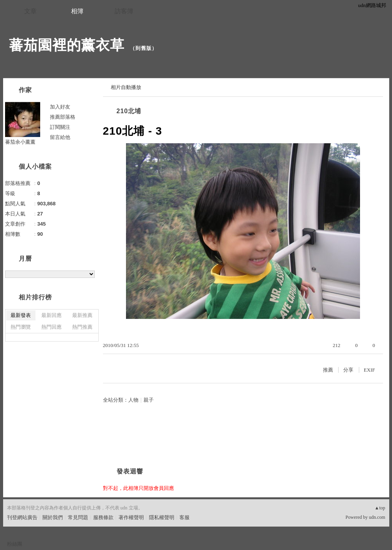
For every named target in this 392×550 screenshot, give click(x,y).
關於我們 (53, 517)
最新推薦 (82, 315)
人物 (133, 400)
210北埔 (129, 111)
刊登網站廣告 (22, 517)
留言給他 (60, 137)
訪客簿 (124, 11)
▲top (380, 508)
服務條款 (103, 517)
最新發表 (21, 315)
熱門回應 (51, 327)
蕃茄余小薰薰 (20, 142)
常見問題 (78, 517)
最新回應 (51, 315)
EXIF (370, 370)
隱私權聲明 (162, 517)
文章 (30, 11)
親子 (149, 400)
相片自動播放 (126, 87)
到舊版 (144, 48)
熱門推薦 (82, 327)
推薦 (328, 370)
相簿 (77, 11)
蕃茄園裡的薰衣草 (67, 45)
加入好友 (60, 107)
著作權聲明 (131, 517)
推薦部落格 (63, 117)
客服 (184, 517)
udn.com (377, 517)
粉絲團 (15, 544)
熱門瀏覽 (21, 327)
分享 (348, 370)
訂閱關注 (60, 127)
